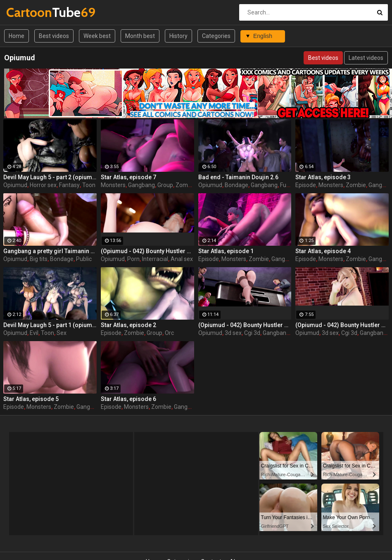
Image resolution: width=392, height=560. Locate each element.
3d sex (233, 333)
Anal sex (182, 259)
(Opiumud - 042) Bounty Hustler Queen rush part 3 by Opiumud (147, 251)
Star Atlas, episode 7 (128, 177)
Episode (306, 185)
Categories (216, 36)
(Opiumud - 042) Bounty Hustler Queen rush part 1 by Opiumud (342, 325)
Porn (133, 259)
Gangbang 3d (280, 333)
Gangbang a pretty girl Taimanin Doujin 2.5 (50, 251)
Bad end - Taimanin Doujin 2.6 (238, 177)
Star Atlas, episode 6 (128, 399)
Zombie (186, 185)
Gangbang (141, 185)
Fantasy (69, 185)
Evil (34, 333)
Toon (89, 185)
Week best (97, 36)
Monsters (113, 185)
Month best (140, 36)
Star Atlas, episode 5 (31, 399)
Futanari (291, 185)
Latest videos (366, 58)
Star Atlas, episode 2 (128, 325)
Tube (28, 12)
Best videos (54, 36)
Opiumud (15, 185)
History (178, 36)
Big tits (39, 259)
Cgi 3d (252, 333)
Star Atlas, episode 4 (323, 251)
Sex (62, 333)
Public (84, 259)
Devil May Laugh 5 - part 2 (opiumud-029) (50, 177)
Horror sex (43, 185)
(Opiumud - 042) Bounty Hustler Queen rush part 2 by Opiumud (245, 325)
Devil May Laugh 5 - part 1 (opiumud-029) (50, 325)
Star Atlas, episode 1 (226, 251)
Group (165, 185)
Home (17, 36)
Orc (169, 333)
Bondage (236, 185)
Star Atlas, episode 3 (323, 177)
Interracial (155, 259)
